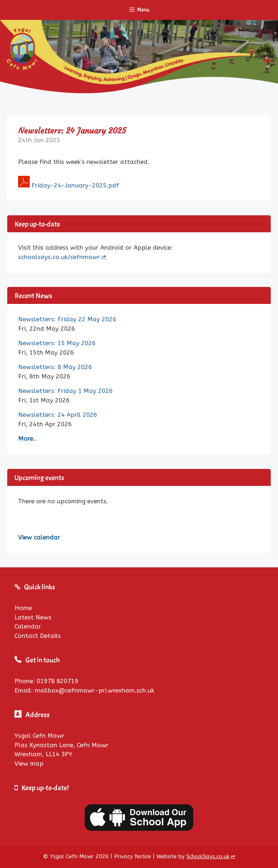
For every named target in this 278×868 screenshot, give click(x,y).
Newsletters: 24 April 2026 (58, 415)
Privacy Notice (132, 856)
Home (23, 608)
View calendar (39, 537)
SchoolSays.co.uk (208, 856)
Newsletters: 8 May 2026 (55, 367)
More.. (27, 439)
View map (29, 763)
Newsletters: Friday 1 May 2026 (65, 391)
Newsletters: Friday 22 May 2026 (67, 319)
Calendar (28, 626)
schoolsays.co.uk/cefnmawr (59, 257)
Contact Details (38, 636)
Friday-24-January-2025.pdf (75, 185)
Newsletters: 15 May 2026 (57, 343)
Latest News (33, 617)
